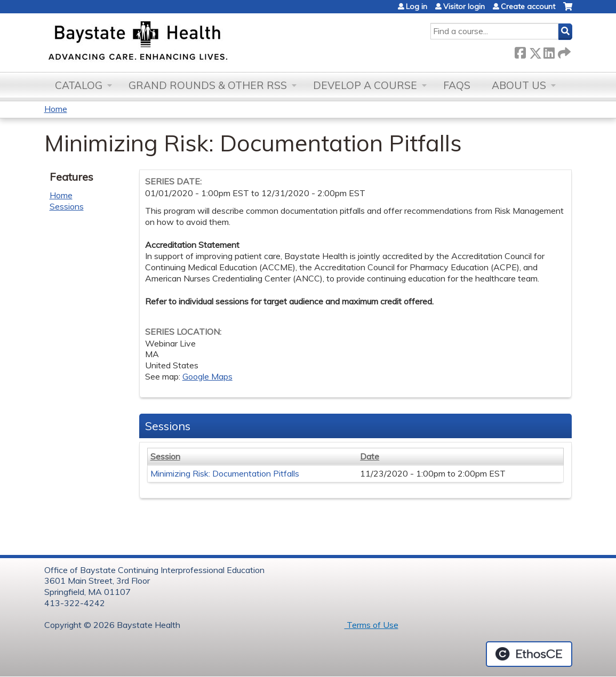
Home (56, 109)
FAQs (457, 85)
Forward (563, 51)
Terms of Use (371, 625)
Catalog (79, 85)
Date (370, 456)
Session (165, 456)
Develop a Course (365, 85)
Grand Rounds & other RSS (208, 85)
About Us (519, 85)
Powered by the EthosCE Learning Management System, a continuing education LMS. (529, 654)
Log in (417, 6)
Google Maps (207, 376)
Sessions (67, 206)
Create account (528, 6)
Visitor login (464, 6)
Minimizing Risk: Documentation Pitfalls (225, 473)
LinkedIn (549, 51)
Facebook (520, 51)
